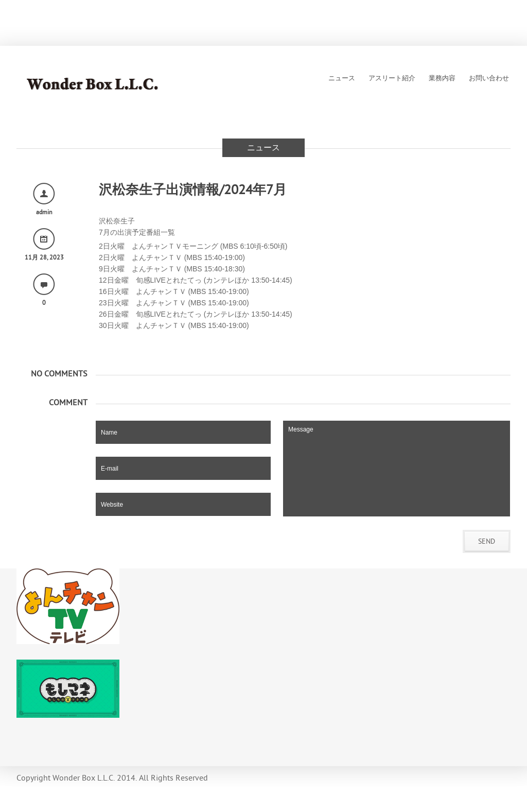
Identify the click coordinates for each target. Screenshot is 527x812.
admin (44, 212)
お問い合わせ (489, 78)
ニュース (342, 78)
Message (397, 469)
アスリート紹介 (392, 78)
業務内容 (442, 78)
